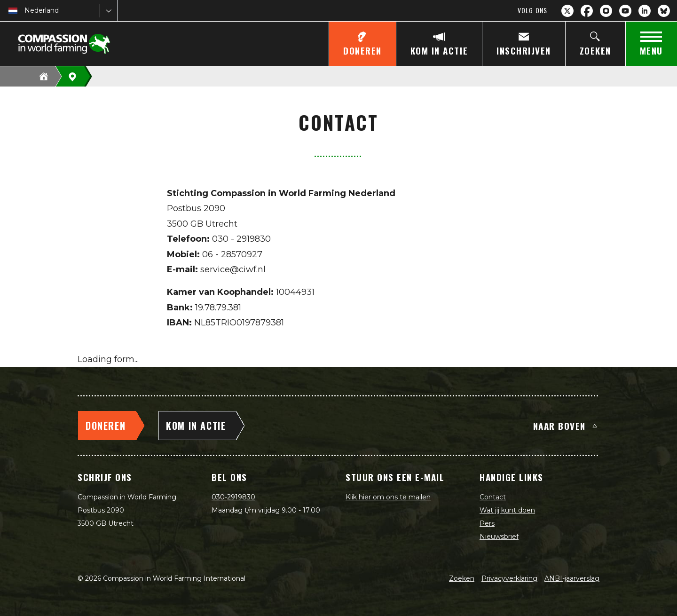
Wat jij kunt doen (507, 510)
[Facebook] (587, 11)
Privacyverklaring (509, 578)
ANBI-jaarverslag (572, 578)
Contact (493, 497)
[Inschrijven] (523, 44)
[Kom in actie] (439, 44)
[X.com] (567, 11)
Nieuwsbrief (499, 537)
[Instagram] (606, 11)
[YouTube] (625, 11)
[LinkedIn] (645, 11)
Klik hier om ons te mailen (388, 497)
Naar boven (565, 426)
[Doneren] (362, 44)
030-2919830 (233, 497)
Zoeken (462, 578)
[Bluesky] (664, 11)
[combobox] (25, 11)
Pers (487, 523)
